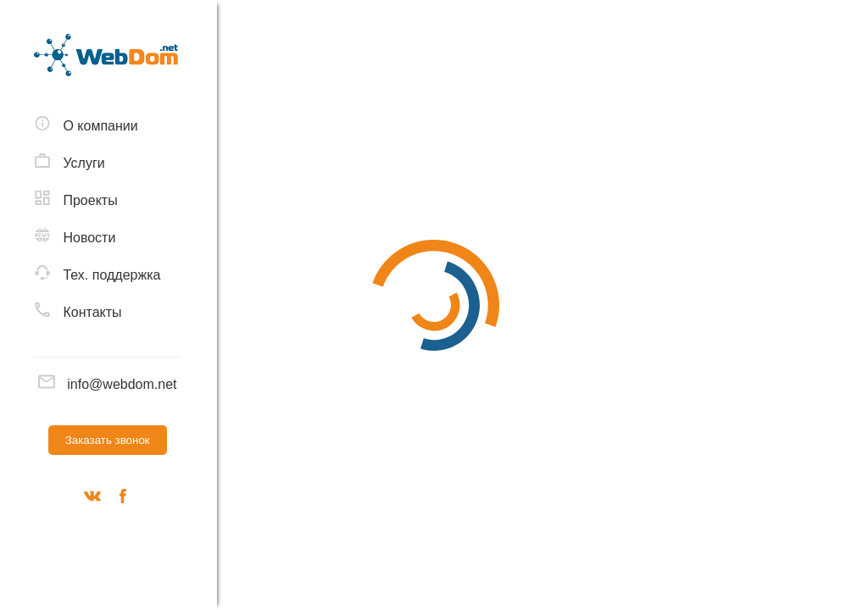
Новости (75, 236)
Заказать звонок (108, 440)
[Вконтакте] (92, 499)
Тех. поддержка (97, 274)
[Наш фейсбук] (123, 499)
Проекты (76, 199)
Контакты (78, 311)
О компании (86, 125)
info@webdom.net (108, 384)
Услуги (70, 162)
